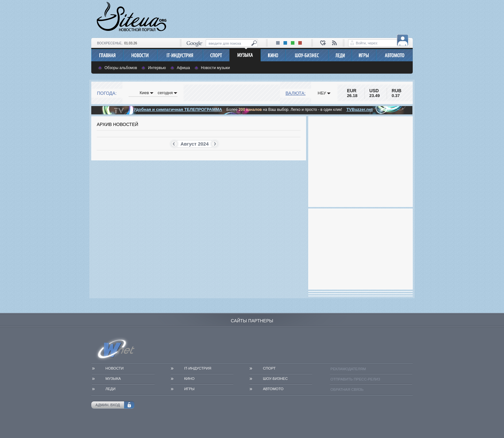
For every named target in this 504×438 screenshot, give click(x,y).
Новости (115, 368)
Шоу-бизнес (275, 379)
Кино (189, 379)
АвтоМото (273, 389)
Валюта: (295, 93)
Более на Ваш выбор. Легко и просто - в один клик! (284, 110)
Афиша (183, 68)
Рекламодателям (348, 369)
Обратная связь (347, 389)
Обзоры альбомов (121, 68)
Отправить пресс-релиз (355, 379)
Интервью (157, 68)
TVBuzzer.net (360, 109)
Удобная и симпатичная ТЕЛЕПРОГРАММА (177, 109)
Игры (189, 389)
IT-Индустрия (198, 368)
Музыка (113, 379)
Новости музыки (215, 68)
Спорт (269, 368)
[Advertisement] (296, 18)
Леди (110, 389)
